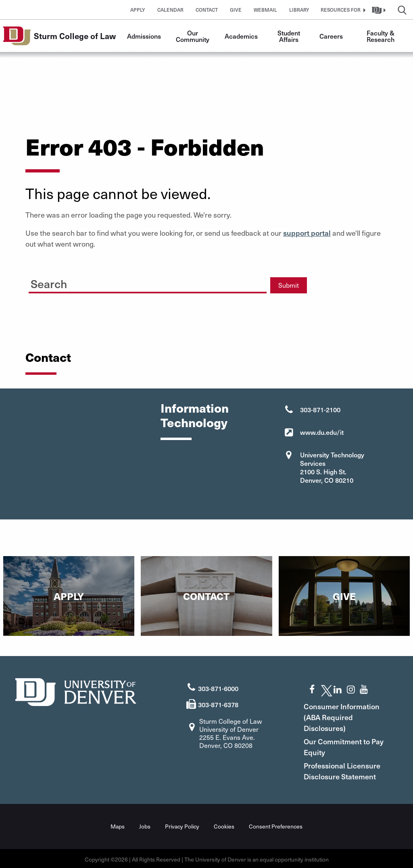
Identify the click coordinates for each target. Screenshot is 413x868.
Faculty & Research (381, 36)
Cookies (224, 825)
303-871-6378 (218, 703)
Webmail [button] (265, 10)
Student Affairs (290, 36)
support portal (307, 233)
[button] (342, 10)
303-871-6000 (218, 686)
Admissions (144, 36)
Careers (331, 36)
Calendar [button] (170, 10)
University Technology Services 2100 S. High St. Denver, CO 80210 (332, 467)
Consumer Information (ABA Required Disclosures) (350, 715)
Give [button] (236, 10)
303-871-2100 (320, 409)
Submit (289, 285)
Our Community (193, 36)
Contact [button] (207, 10)
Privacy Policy (182, 825)
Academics (241, 36)
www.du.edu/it (322, 432)
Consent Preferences (276, 825)
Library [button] (299, 10)
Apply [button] (138, 10)
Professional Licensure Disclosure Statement (350, 769)
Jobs (145, 825)
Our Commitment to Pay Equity (345, 745)
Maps (118, 825)
